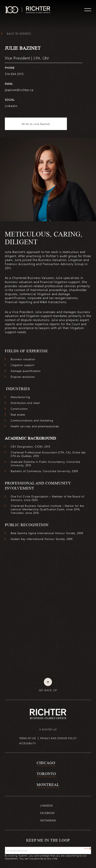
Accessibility (28, 743)
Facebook (48, 813)
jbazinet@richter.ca (19, 90)
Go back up (48, 690)
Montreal (48, 785)
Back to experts (19, 34)
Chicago (46, 763)
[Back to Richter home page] (48, 714)
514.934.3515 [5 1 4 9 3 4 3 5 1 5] (14, 74)
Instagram (48, 820)
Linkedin (46, 806)
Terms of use (28, 738)
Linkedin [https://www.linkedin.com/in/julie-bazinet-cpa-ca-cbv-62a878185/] (11, 106)
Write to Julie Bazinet (36, 124)
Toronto (46, 774)
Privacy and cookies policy (58, 738)
